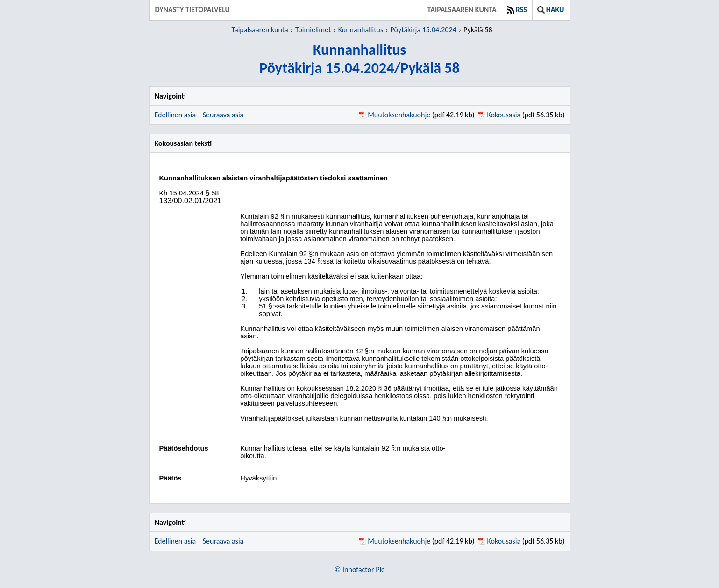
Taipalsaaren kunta (462, 10)
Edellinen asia (175, 115)
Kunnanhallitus (361, 30)
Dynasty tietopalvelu (193, 10)
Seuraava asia (223, 115)
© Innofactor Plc (359, 570)
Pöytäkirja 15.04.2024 (424, 30)
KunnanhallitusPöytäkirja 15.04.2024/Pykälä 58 (359, 59)
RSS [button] (517, 10)
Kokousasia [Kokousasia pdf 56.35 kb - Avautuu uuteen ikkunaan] (504, 115)
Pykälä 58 (478, 30)
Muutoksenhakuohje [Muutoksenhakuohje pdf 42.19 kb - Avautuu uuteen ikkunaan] (399, 115)
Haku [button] (551, 10)
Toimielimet (313, 30)
